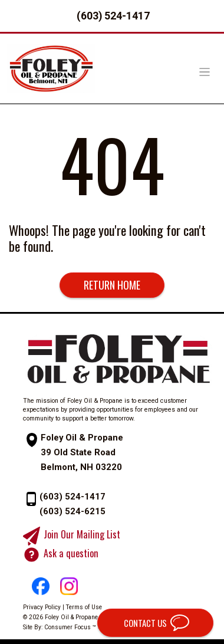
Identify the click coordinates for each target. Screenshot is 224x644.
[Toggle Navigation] (205, 72)
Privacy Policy (42, 607)
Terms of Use (84, 607)
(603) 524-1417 (113, 16)
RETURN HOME (112, 285)
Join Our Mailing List (82, 535)
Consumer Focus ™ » (73, 627)
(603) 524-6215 (73, 511)
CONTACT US (144, 623)
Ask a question (71, 553)
